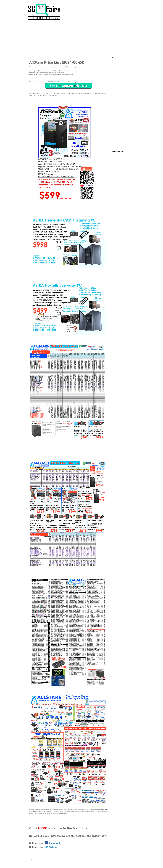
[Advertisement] (81, 39)
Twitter (51, 847)
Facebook (55, 843)
